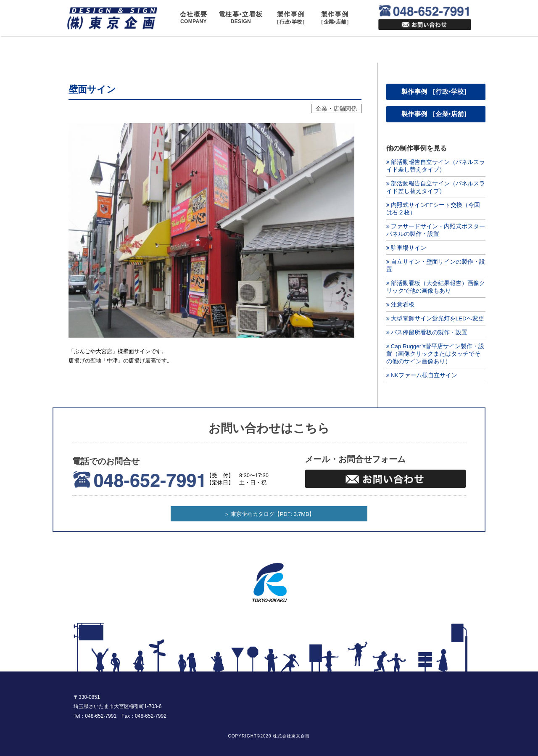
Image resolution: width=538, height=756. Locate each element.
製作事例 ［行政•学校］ (436, 91)
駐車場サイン (409, 248)
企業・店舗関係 (336, 108)
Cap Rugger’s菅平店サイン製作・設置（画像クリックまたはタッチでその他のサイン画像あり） (435, 354)
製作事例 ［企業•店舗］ (436, 114)
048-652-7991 (101, 716)
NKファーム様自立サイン (424, 375)
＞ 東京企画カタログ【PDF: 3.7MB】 (269, 514)
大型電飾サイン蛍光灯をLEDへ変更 (438, 319)
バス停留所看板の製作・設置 (429, 332)
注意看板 (403, 305)
